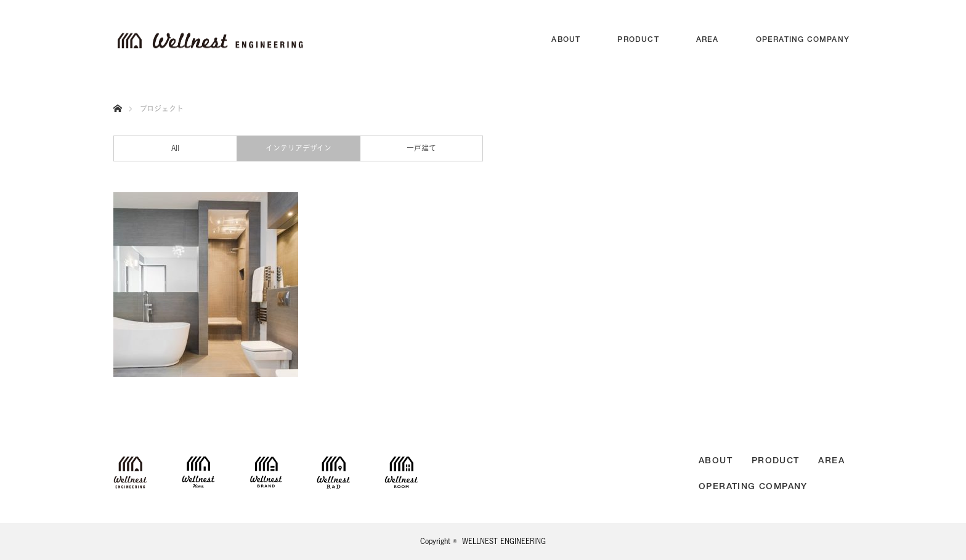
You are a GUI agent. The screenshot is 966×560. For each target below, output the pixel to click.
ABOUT (566, 40)
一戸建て (421, 148)
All (175, 148)
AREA (708, 40)
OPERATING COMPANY (803, 40)
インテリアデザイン (298, 148)
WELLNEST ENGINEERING (504, 541)
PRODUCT (638, 40)
